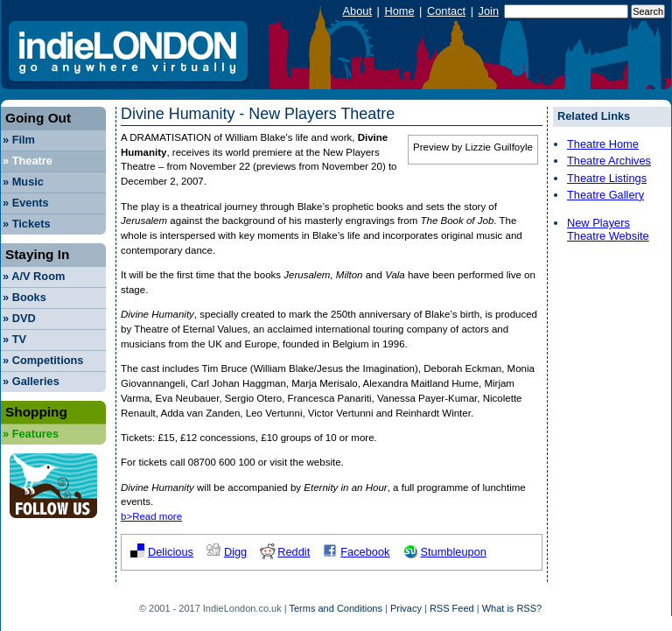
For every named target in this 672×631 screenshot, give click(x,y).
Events (26, 203)
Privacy (406, 608)
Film (19, 140)
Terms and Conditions (336, 608)
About (357, 11)
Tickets (27, 224)
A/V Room (34, 276)
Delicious (171, 552)
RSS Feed (452, 608)
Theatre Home (603, 144)
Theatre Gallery (605, 195)
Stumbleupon (453, 552)
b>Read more (151, 516)
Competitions (43, 360)
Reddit (294, 552)
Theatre (28, 161)
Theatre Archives (609, 161)
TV (14, 339)
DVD (19, 318)
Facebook (365, 552)
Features (31, 434)
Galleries (31, 381)
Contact (446, 11)
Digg (235, 552)
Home (399, 11)
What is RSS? (512, 608)
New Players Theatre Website (608, 229)
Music (23, 182)
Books (24, 297)
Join (489, 11)
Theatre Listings (607, 178)
